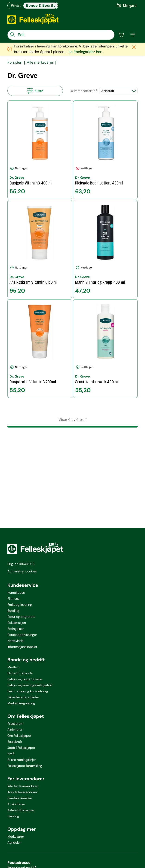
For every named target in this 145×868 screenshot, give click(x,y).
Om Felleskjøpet (19, 736)
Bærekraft (15, 742)
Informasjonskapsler (22, 647)
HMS (11, 754)
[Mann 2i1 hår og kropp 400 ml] (105, 249)
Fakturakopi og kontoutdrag (28, 691)
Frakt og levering (20, 605)
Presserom (15, 724)
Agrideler (14, 843)
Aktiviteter (15, 730)
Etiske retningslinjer (22, 760)
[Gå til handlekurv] (121, 35)
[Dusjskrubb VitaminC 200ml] (40, 349)
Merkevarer (16, 837)
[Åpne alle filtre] (35, 91)
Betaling (13, 611)
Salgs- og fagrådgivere (25, 679)
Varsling (13, 816)
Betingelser (16, 629)
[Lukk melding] (134, 47)
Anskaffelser (17, 804)
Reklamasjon (17, 623)
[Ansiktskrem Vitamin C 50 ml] (40, 249)
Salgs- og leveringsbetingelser (30, 685)
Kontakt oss (16, 593)
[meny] (133, 35)
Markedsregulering (21, 703)
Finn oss (13, 599)
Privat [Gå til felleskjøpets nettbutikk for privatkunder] (16, 5)
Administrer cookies (22, 571)
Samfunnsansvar (20, 798)
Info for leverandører (23, 786)
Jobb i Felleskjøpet (21, 748)
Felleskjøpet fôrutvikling (25, 766)
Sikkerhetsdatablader (23, 697)
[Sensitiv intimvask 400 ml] (105, 349)
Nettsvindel (16, 641)
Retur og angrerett (21, 617)
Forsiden (15, 62)
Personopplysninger (22, 635)
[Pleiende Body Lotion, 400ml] (105, 150)
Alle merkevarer (40, 62)
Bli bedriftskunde (20, 673)
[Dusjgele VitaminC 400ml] (40, 150)
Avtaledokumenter (21, 810)
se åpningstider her (85, 52)
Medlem (13, 667)
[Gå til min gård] (126, 6)
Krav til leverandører (22, 792)
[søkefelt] (61, 35)
